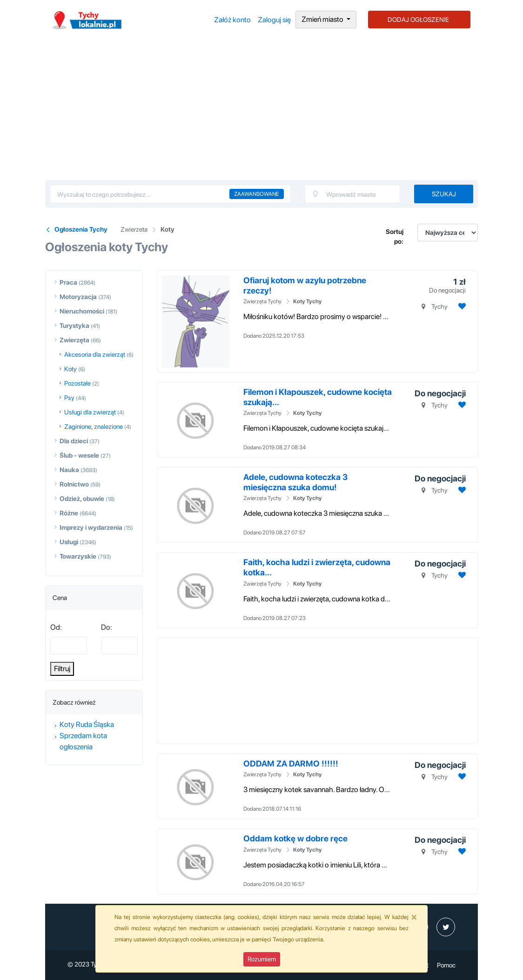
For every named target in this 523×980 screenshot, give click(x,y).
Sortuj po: (395, 237)
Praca (68, 282)
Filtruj (62, 669)
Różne (69, 513)
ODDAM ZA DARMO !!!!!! (291, 763)
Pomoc (446, 965)
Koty (168, 229)
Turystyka (74, 326)
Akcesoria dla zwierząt (95, 354)
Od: (56, 627)
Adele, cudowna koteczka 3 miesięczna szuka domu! (295, 482)
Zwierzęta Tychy (262, 301)
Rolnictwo (74, 484)
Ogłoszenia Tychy (81, 229)
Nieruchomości (82, 311)
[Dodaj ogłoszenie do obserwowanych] (461, 306)
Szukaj (444, 194)
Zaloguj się (274, 20)
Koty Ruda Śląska (87, 724)
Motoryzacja (78, 297)
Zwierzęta (74, 340)
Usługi (69, 542)
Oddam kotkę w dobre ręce (295, 838)
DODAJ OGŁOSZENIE (418, 20)
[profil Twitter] (446, 927)
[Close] (414, 917)
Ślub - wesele (79, 455)
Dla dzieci (74, 441)
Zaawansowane (257, 194)
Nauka (69, 470)
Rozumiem (262, 959)
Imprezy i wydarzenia (91, 527)
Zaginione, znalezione (94, 427)
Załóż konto (232, 20)
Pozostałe (77, 383)
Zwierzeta (134, 229)
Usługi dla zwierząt (90, 412)
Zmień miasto (323, 19)
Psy (69, 398)
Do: (107, 627)
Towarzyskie (78, 556)
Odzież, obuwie (82, 499)
